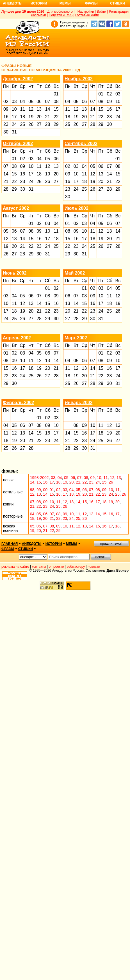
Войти (101, 12)
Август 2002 (16, 208)
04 (22, 102)
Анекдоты (13, 3)
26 (31, 124)
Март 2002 (76, 338)
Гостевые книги (87, 15)
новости (94, 567)
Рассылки (38, 15)
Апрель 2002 (17, 338)
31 (14, 132)
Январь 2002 (78, 403)
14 (48, 109)
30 (6, 132)
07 (48, 102)
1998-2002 (39, 478)
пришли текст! (111, 544)
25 (22, 124)
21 (48, 117)
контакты (39, 567)
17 (14, 117)
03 (14, 102)
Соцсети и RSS (61, 15)
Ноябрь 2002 (79, 79)
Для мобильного (60, 12)
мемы (72, 544)
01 (56, 94)
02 (6, 102)
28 (48, 124)
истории (54, 544)
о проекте (56, 567)
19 (31, 117)
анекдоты (32, 544)
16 (6, 117)
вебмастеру (76, 567)
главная (10, 544)
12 (31, 109)
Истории (39, 3)
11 (22, 109)
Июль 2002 (77, 208)
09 (6, 109)
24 (14, 124)
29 (56, 124)
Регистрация (119, 12)
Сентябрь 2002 (81, 143)
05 (31, 102)
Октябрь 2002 (18, 143)
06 (39, 102)
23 (6, 124)
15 (56, 109)
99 (39, 490)
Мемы (65, 3)
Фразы (91, 3)
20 (39, 117)
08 (56, 102)
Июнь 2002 (15, 273)
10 (14, 109)
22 (56, 117)
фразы (8, 549)
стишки (26, 549)
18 (22, 117)
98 (32, 490)
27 (39, 124)
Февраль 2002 (18, 403)
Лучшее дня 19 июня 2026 (23, 12)
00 (45, 490)
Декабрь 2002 (18, 79)
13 (39, 109)
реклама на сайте (15, 567)
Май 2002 (75, 273)
